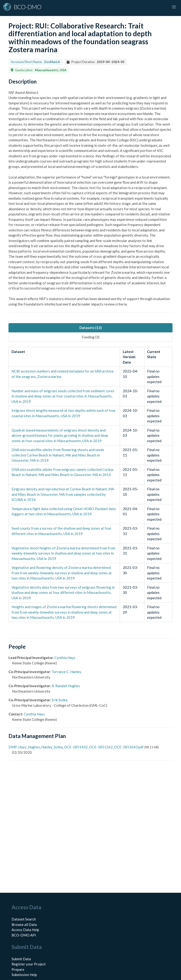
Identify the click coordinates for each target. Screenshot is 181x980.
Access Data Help (25, 930)
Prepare (18, 969)
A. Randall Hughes (66, 686)
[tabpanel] (90, 484)
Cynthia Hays (65, 658)
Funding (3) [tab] (91, 337)
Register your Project (29, 964)
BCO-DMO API (24, 935)
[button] (174, 7)
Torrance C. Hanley (66, 672)
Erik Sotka (60, 700)
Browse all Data (24, 924)
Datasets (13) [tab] (91, 328)
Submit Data (21, 959)
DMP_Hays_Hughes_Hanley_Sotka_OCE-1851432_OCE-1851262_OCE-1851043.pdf (76, 747)
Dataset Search (24, 919)
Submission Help (24, 975)
